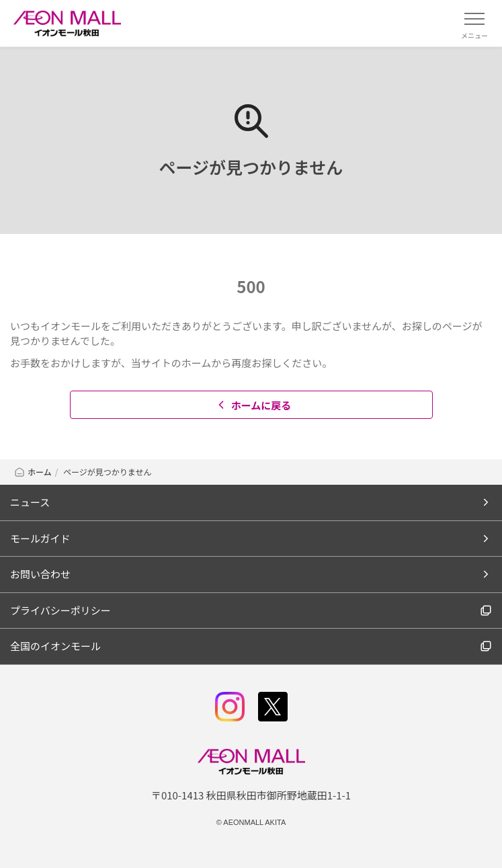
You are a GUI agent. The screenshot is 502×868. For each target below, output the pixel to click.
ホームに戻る (253, 405)
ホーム (33, 472)
